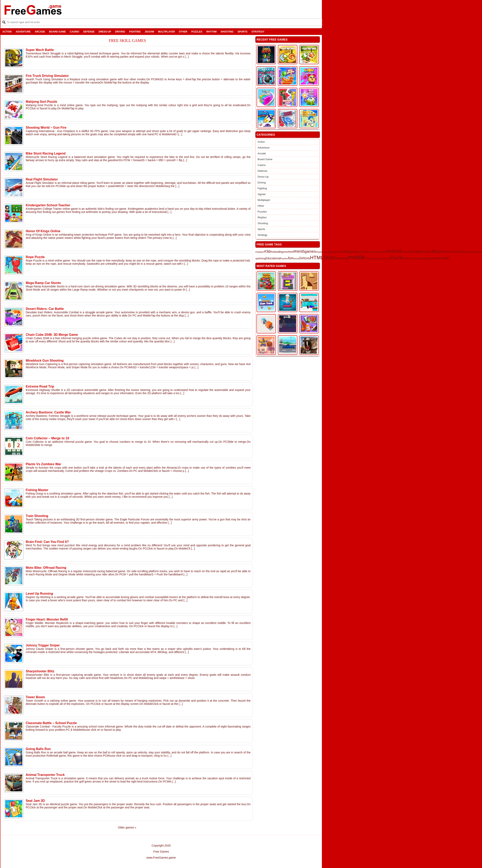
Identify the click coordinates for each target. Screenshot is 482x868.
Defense (89, 32)
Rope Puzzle (35, 257)
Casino (74, 32)
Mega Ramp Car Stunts (43, 283)
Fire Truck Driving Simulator (47, 76)
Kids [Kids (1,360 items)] (331, 258)
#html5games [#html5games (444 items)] (305, 251)
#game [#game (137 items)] (284, 252)
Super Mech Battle (40, 50)
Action (7, 32)
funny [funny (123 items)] (296, 258)
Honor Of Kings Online (43, 231)
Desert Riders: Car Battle (45, 309)
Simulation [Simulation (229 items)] (436, 258)
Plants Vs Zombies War (43, 464)
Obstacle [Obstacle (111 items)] (369, 258)
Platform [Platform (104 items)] (378, 258)
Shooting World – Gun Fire (46, 128)
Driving (120, 32)
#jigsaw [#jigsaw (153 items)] (333, 252)
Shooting (227, 32)
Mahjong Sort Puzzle (41, 102)
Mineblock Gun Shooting (45, 361)
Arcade (40, 32)
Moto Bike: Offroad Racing (46, 568)
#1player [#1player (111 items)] (260, 252)
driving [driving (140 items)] (262, 258)
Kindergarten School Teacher (48, 205)
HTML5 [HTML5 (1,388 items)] (318, 258)
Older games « (127, 827)
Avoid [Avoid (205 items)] (425, 252)
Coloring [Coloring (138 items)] (469, 252)
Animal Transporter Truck (45, 775)
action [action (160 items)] (371, 252)
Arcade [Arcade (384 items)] (415, 251)
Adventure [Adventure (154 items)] (380, 252)
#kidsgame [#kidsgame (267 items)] (350, 252)
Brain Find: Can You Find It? (47, 542)
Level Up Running (39, 594)
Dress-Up (105, 32)
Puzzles (197, 32)
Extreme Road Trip (40, 386)
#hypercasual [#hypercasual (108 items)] (322, 252)
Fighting (135, 32)
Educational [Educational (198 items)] (273, 258)
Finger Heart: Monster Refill (47, 619)
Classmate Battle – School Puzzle (51, 723)
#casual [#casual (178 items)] (275, 252)
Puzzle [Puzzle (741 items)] (397, 258)
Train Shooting (37, 516)
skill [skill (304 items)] (446, 258)
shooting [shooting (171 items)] (424, 258)
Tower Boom (35, 697)
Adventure (23, 32)
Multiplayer (166, 32)
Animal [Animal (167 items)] (405, 252)
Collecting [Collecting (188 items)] (458, 252)
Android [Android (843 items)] (394, 251)
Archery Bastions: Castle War (48, 412)
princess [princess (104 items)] (386, 258)
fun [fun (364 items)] (291, 258)
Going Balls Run (38, 749)
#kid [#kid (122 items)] (340, 252)
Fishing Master (37, 490)
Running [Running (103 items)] (415, 258)
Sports (242, 32)
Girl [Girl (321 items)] (302, 258)
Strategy (258, 32)
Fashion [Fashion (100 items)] (284, 258)
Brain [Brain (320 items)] (443, 252)
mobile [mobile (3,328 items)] (356, 257)
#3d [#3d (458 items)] (267, 251)
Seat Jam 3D (35, 801)
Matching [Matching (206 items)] (342, 258)
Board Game (57, 32)
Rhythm (211, 32)
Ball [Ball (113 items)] (430, 252)
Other (183, 32)
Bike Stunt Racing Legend (46, 153)
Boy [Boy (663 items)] (436, 251)
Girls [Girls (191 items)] (307, 258)
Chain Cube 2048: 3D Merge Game (52, 335)
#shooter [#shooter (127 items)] (362, 252)
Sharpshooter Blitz (40, 671)
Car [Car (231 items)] (450, 252)
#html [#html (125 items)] (290, 252)
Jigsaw (149, 32)
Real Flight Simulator (42, 179)
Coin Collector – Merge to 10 (47, 438)
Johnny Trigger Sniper (43, 645)
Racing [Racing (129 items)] (407, 258)
